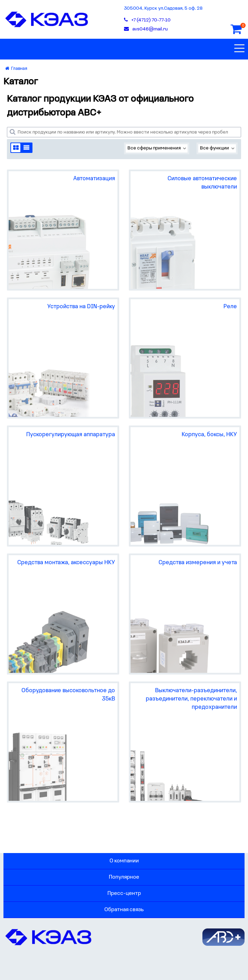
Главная (16, 69)
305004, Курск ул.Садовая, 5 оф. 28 (163, 8)
